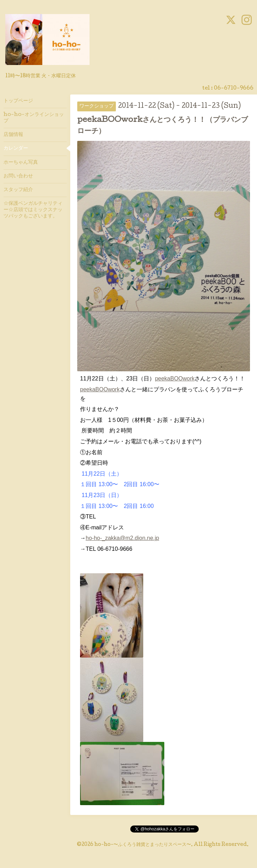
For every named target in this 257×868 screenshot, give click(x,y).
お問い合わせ (18, 176)
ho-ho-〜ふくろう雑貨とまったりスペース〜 (143, 845)
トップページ (18, 101)
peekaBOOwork (175, 378)
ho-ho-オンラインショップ (34, 118)
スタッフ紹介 (18, 190)
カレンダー (16, 149)
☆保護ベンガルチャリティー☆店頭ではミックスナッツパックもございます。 (33, 210)
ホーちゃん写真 (21, 163)
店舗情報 (13, 135)
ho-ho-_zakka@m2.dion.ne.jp (122, 538)
